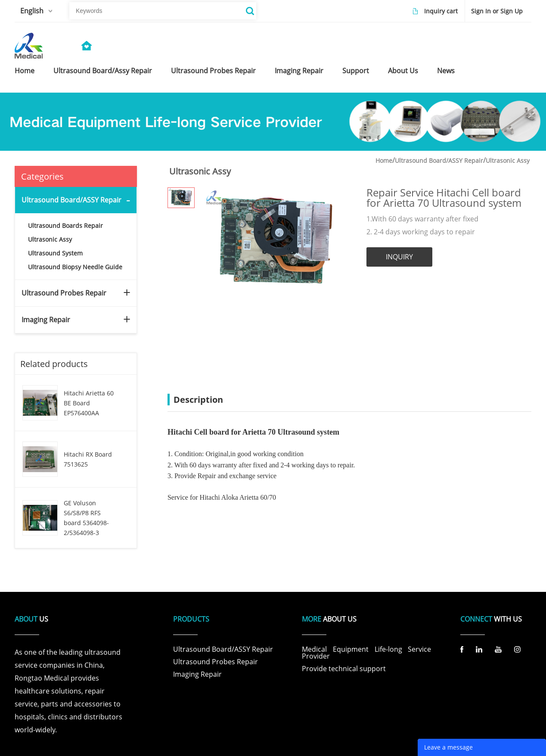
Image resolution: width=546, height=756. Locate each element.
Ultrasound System (55, 253)
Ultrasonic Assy (50, 239)
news (444, 71)
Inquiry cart (441, 11)
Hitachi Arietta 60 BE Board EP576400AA (89, 403)
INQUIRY (399, 257)
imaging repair (298, 71)
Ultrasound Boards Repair (65, 226)
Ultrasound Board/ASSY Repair (71, 200)
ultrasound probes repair (213, 71)
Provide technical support (344, 669)
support (354, 71)
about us (401, 71)
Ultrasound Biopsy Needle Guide (75, 267)
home (25, 71)
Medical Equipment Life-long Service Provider (366, 653)
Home (384, 160)
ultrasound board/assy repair (102, 71)
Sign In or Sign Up (497, 11)
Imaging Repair (46, 320)
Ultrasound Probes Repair (64, 293)
